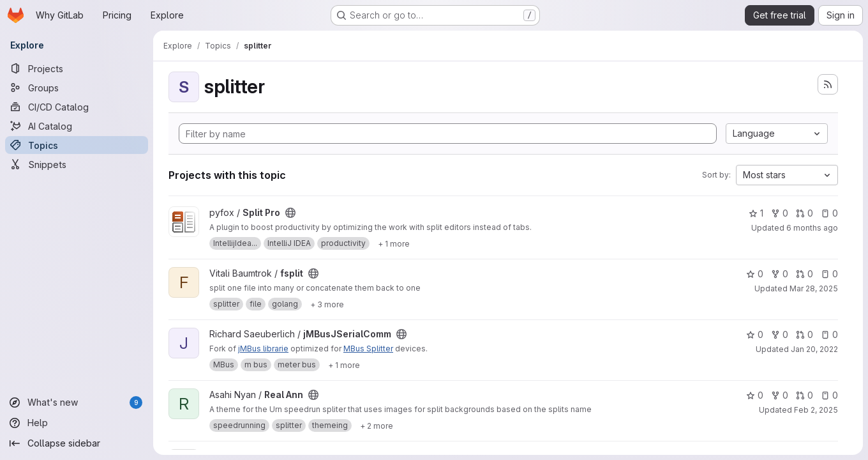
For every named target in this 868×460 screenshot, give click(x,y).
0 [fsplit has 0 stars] (755, 274)
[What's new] (77, 402)
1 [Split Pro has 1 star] (756, 213)
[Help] (77, 423)
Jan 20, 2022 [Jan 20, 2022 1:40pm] (814, 349)
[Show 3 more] (327, 304)
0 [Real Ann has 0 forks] (780, 395)
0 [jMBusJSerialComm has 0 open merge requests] (804, 334)
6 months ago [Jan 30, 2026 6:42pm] (812, 228)
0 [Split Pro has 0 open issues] (829, 213)
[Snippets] (77, 164)
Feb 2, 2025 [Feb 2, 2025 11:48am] (816, 410)
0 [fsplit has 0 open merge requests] (804, 274)
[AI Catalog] (77, 126)
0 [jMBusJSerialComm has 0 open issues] (829, 334)
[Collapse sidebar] (77, 443)
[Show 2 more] (377, 425)
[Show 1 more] (394, 243)
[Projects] (77, 68)
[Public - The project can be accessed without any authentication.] (290, 213)
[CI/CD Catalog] (77, 107)
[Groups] (77, 88)
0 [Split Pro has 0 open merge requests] (804, 213)
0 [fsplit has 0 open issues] (829, 274)
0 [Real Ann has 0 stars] (755, 395)
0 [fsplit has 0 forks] (780, 274)
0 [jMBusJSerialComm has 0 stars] (755, 334)
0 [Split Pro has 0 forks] (780, 213)
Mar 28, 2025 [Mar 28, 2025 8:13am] (814, 288)
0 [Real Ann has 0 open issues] (829, 395)
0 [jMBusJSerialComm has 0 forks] (780, 334)
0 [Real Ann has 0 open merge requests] (804, 395)
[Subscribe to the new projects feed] (828, 84)
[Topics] (77, 145)
